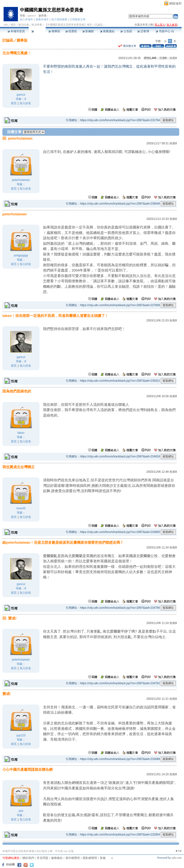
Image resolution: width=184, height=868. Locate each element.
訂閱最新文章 (78, 19)
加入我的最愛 (59, 19)
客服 (103, 858)
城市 (13, 25)
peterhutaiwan (21, 180)
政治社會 (24, 25)
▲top (178, 851)
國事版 (22, 40)
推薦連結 (107, 31)
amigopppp (21, 255)
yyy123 (21, 735)
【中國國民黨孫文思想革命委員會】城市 (68, 25)
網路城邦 (175, 3)
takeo (21, 433)
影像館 (88, 31)
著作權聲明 (73, 858)
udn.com (177, 858)
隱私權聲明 (90, 858)
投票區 (71, 31)
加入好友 (25, 103)
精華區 (54, 31)
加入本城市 (26, 19)
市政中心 (165, 31)
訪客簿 (143, 31)
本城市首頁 (16, 31)
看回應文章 (127, 46)
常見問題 (43, 858)
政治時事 (37, 25)
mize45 (21, 508)
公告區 (126, 31)
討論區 (37, 31)
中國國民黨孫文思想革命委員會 (52, 10)
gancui (32, 16)
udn (6, 25)
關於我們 (28, 858)
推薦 (173, 58)
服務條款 (57, 858)
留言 (14, 103)
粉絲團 (11, 864)
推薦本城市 (42, 19)
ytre (21, 811)
